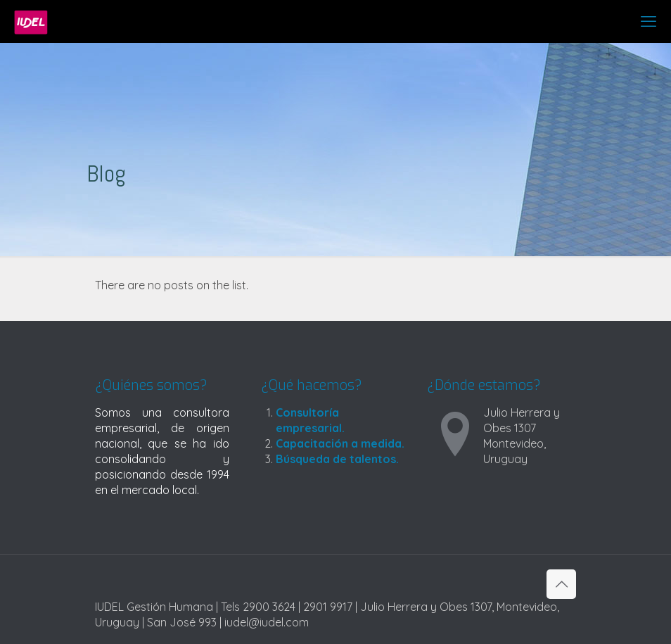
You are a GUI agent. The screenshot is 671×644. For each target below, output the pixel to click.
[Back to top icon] (561, 584)
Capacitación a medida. (340, 443)
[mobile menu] (648, 21)
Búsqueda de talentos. (337, 459)
